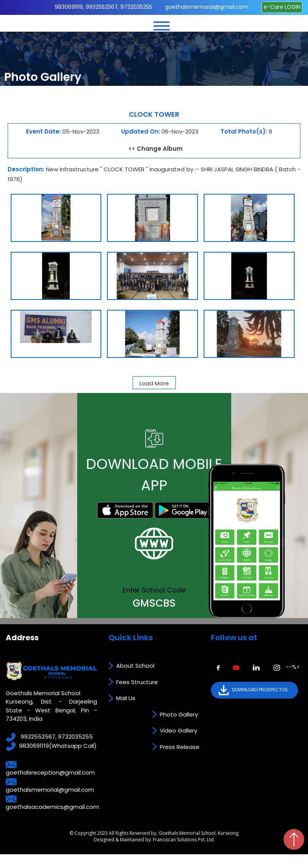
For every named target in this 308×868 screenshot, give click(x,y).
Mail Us (126, 698)
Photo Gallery (179, 714)
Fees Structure (137, 682)
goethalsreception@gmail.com (50, 772)
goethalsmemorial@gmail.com (207, 7)
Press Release (180, 747)
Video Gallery (178, 730)
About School (135, 666)
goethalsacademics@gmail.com (52, 807)
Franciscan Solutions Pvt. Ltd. (184, 840)
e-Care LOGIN (282, 7)
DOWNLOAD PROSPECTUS (253, 690)
